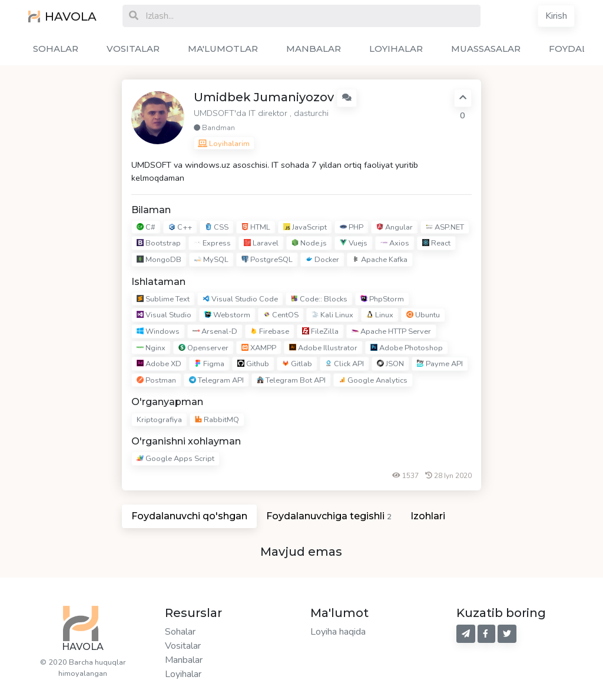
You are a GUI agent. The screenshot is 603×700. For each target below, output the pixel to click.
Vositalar (183, 646)
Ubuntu (423, 316)
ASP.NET (445, 227)
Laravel (261, 244)
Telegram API (216, 380)
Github (253, 364)
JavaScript (305, 227)
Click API (344, 364)
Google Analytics (373, 380)
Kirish (556, 16)
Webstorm (227, 316)
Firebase (270, 331)
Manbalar (184, 660)
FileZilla (320, 331)
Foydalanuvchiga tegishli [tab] (329, 516)
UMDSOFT (214, 113)
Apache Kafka (380, 260)
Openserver (203, 348)
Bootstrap (159, 244)
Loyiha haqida (338, 632)
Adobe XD (159, 364)
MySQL (211, 260)
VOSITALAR (133, 49)
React (436, 244)
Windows (158, 331)
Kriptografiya (159, 420)
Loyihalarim (224, 144)
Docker (322, 260)
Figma (209, 364)
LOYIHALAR (396, 49)
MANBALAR (314, 49)
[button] (347, 98)
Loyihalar (183, 674)
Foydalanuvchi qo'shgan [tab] (189, 516)
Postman (156, 380)
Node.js (309, 244)
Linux (380, 316)
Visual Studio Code (240, 299)
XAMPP (259, 348)
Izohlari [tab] (428, 516)
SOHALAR (56, 49)
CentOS (281, 316)
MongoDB (159, 260)
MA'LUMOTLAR (223, 49)
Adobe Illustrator (323, 348)
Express (212, 244)
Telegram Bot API (291, 380)
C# (146, 227)
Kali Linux (332, 316)
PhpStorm (382, 299)
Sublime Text (163, 299)
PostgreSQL (267, 260)
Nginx (151, 348)
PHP (352, 227)
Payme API (440, 364)
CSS (217, 227)
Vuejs (354, 244)
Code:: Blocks (319, 299)
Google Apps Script (175, 459)
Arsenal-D (215, 331)
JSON (390, 364)
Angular (395, 227)
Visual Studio (164, 316)
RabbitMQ (217, 420)
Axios (395, 244)
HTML (256, 227)
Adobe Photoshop (407, 348)
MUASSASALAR (486, 49)
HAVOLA (62, 16)
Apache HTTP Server (391, 331)
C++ (180, 227)
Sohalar (180, 632)
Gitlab (297, 364)
